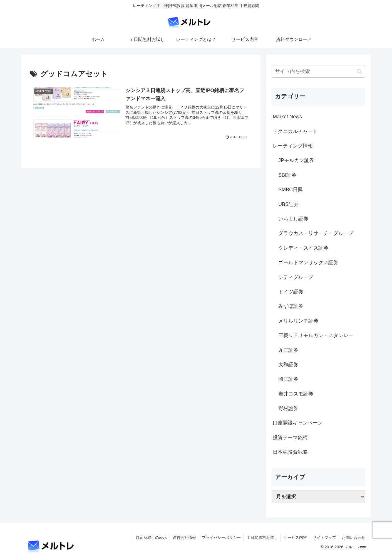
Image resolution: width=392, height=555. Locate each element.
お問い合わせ (354, 537)
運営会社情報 (184, 537)
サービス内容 (295, 537)
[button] (359, 71)
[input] (318, 71)
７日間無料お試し (262, 537)
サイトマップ (324, 537)
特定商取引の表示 (151, 537)
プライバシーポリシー (221, 537)
